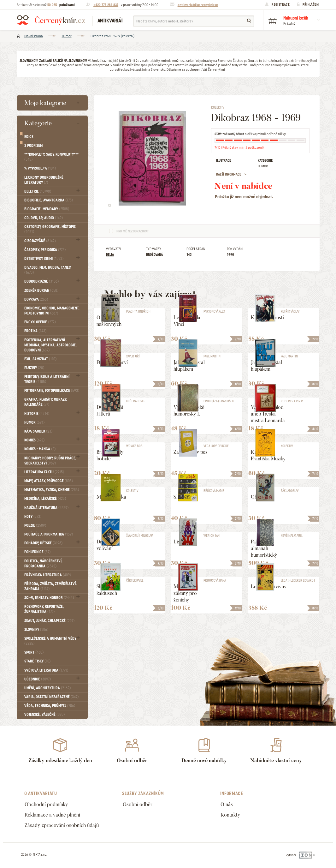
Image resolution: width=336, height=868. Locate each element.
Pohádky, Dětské (43, 543)
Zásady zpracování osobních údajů (62, 825)
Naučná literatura (46, 508)
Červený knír (51, 20)
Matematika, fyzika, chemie (52, 490)
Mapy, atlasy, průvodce (49, 481)
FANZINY (34, 368)
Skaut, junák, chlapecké (49, 621)
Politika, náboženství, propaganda (43, 564)
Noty (33, 517)
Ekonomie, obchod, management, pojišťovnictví (52, 311)
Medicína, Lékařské (45, 499)
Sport (34, 652)
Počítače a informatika (49, 534)
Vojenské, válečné (44, 715)
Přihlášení (311, 4)
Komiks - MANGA (40, 449)
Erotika (35, 331)
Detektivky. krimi (44, 259)
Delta (110, 254)
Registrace (281, 4)
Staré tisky (37, 661)
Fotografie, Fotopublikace (52, 391)
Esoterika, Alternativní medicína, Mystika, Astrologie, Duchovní (50, 345)
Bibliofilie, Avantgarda (49, 200)
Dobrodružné (41, 281)
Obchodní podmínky (46, 804)
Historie (37, 414)
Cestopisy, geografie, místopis (50, 229)
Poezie (35, 525)
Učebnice (38, 679)
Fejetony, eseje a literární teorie (47, 379)
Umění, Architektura (47, 688)
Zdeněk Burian (41, 290)
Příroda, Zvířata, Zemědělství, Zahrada (50, 586)
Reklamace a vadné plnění (52, 815)
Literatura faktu (44, 472)
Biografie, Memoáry (47, 209)
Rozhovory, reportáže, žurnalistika (44, 609)
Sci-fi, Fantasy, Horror (49, 598)
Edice (29, 137)
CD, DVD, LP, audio (44, 218)
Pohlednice (37, 552)
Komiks (34, 440)
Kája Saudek (38, 431)
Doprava (36, 299)
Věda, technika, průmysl (50, 706)
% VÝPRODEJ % (40, 168)
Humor (67, 36)
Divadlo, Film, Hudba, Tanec (48, 270)
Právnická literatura (48, 575)
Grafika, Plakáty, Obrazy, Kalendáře (46, 402)
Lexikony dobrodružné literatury (44, 180)
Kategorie (38, 123)
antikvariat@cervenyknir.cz (198, 5)
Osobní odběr (138, 804)
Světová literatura (46, 670)
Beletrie (38, 191)
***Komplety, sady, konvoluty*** (51, 157)
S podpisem (33, 146)
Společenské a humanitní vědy (50, 641)
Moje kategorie (45, 103)
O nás (227, 804)
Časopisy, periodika (45, 250)
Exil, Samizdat (40, 359)
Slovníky (36, 630)
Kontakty (230, 815)
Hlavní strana (34, 36)
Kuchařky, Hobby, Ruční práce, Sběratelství (50, 461)
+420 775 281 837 (106, 5)
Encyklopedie (40, 322)
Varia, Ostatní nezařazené (51, 697)
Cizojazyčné (40, 241)
